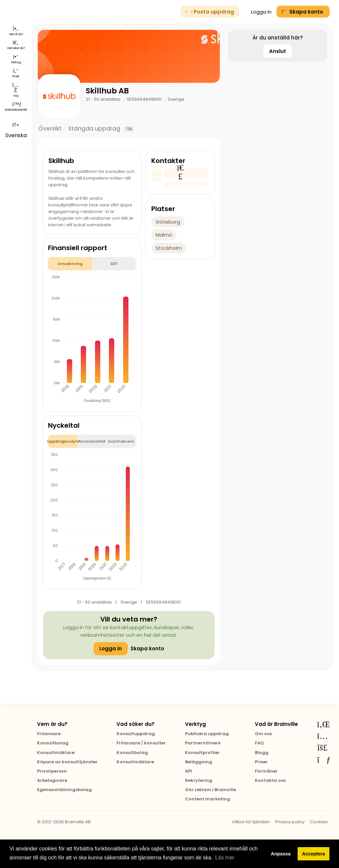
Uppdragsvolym (63, 441)
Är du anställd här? (278, 38)
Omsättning (70, 264)
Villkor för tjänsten (251, 822)
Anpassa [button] (281, 854)
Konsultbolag (53, 743)
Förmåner (266, 771)
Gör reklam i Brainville (211, 790)
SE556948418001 (145, 99)
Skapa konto (147, 649)
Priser (261, 762)
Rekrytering (199, 780)
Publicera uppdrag (207, 734)
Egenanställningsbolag (64, 790)
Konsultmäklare (56, 753)
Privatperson (52, 771)
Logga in (258, 12)
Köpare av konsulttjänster (67, 762)
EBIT (114, 264)
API (189, 771)
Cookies (319, 822)
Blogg (262, 753)
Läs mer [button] (225, 858)
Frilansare (49, 734)
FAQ (259, 743)
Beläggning (199, 762)
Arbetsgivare (52, 780)
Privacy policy (290, 822)
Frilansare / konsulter (141, 743)
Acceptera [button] (314, 854)
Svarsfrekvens (121, 441)
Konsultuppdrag (136, 734)
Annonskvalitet (92, 441)
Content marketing (208, 799)
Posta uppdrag (210, 12)
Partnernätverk (203, 743)
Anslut (278, 51)
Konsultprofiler (202, 753)
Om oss (263, 734)
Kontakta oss (270, 780)
